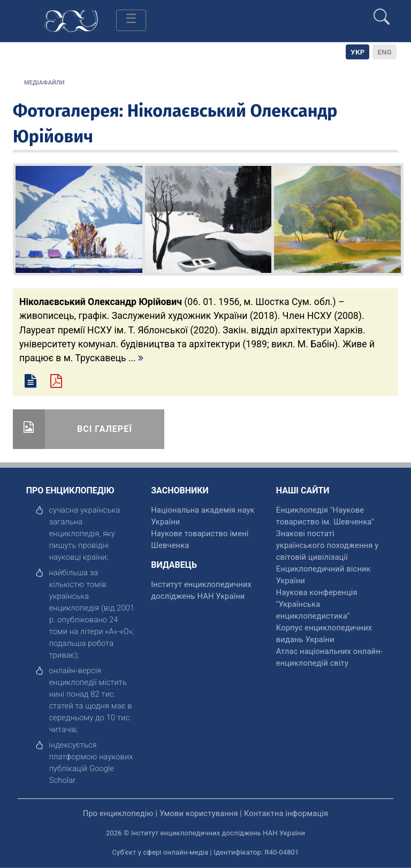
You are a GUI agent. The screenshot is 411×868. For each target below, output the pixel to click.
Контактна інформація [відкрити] (286, 813)
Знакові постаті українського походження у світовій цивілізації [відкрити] (327, 545)
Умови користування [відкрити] (199, 813)
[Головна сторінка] (71, 20)
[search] (382, 12)
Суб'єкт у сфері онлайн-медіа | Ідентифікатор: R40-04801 (206, 852)
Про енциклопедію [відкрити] (118, 813)
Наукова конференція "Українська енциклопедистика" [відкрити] (317, 604)
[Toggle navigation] (131, 20)
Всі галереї (105, 429)
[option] (385, 52)
